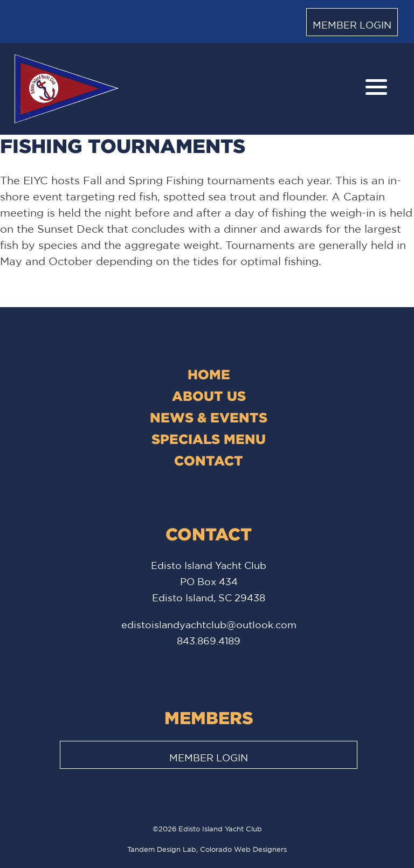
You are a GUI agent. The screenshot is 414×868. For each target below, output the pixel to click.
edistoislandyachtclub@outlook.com (209, 624)
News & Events (209, 417)
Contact (209, 460)
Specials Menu (209, 439)
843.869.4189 (209, 641)
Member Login (352, 25)
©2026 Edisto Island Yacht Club (207, 829)
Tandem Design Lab (162, 849)
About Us (209, 396)
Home (209, 374)
